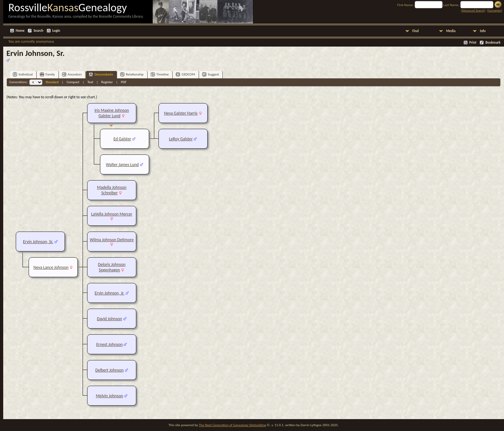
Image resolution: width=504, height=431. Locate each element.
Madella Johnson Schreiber (112, 190)
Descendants (101, 74)
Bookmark (493, 43)
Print (473, 43)
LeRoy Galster (181, 139)
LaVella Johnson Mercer (112, 214)
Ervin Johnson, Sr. (38, 242)
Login (56, 31)
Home (20, 31)
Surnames (494, 10)
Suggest (211, 74)
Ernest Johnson (110, 344)
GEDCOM (185, 74)
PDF (124, 82)
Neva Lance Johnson (51, 267)
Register (107, 82)
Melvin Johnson (109, 396)
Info (483, 31)
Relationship (132, 74)
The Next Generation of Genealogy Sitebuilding (232, 425)
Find (416, 31)
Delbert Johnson (109, 370)
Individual (23, 74)
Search (38, 31)
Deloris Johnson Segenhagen (112, 267)
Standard (52, 82)
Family (47, 74)
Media (451, 31)
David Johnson (110, 319)
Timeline (160, 74)
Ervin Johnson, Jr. (109, 293)
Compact (73, 82)
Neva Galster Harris (181, 113)
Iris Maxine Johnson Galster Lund (112, 113)
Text (90, 82)
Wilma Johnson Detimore (112, 240)
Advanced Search (473, 10)
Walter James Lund (122, 165)
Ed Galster (122, 139)
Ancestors (72, 74)
